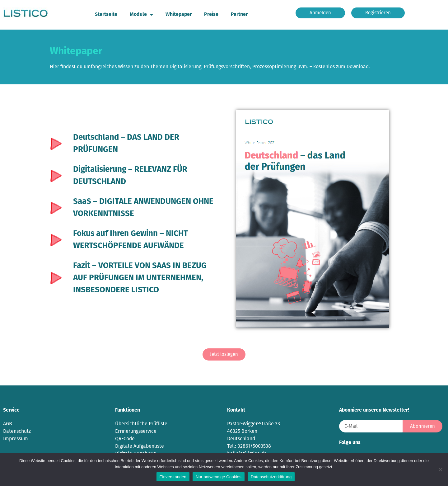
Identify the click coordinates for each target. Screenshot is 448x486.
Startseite (106, 15)
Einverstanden (173, 477)
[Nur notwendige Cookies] (440, 469)
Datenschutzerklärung (271, 477)
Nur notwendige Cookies (219, 477)
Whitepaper (179, 15)
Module (141, 15)
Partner (239, 15)
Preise (211, 15)
